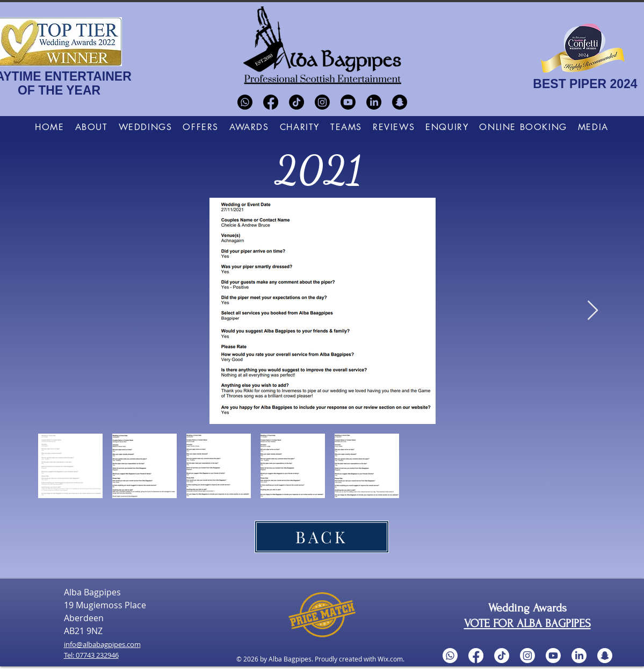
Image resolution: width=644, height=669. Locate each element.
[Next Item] (593, 311)
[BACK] (322, 537)
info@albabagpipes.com (102, 644)
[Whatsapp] (245, 102)
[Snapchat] (400, 102)
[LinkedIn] (374, 102)
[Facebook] (271, 102)
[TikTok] (296, 102)
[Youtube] (348, 102)
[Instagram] (322, 102)
